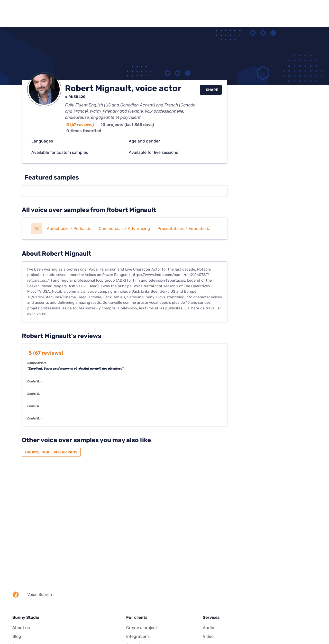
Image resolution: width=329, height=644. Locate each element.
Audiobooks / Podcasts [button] (69, 229)
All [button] (37, 229)
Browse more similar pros (51, 452)
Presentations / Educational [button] (185, 229)
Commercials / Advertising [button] (124, 229)
